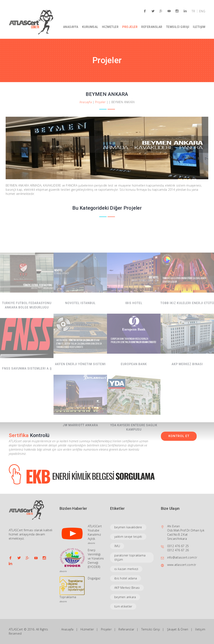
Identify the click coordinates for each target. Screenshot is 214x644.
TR (193, 11)
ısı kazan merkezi (126, 569)
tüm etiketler (123, 606)
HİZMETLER (110, 27)
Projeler (100, 102)
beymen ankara (125, 597)
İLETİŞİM (199, 27)
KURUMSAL (90, 27)
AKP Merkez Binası (127, 588)
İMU (117, 546)
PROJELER (130, 27)
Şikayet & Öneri (178, 629)
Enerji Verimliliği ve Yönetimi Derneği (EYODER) (96, 558)
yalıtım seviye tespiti (128, 537)
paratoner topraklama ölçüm (130, 557)
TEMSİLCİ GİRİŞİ (178, 27)
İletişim (200, 629)
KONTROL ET (179, 436)
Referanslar (126, 629)
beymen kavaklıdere (128, 527)
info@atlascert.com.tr (182, 557)
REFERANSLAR (152, 27)
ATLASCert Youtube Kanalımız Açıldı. (95, 532)
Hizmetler (87, 629)
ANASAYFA (71, 27)
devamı (91, 543)
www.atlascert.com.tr (182, 565)
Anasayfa (86, 102)
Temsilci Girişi (151, 629)
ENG (202, 11)
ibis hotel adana (126, 578)
